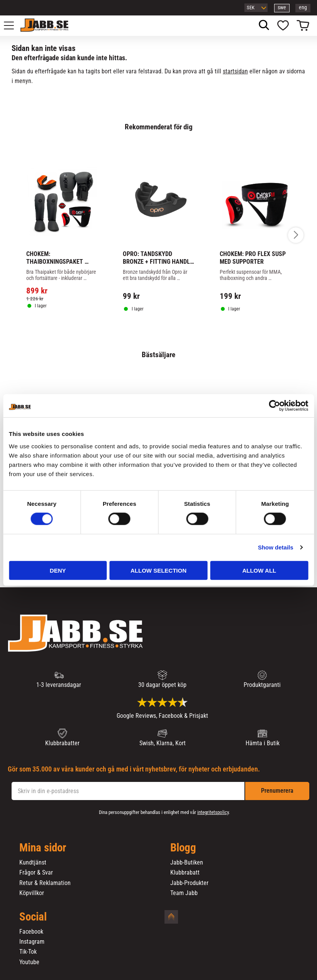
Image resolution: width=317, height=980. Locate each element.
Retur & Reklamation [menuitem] (45, 883)
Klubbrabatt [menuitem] (185, 873)
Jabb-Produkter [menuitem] (189, 883)
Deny (58, 570)
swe (282, 8)
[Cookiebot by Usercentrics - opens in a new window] (274, 406)
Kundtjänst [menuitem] (33, 863)
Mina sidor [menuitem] (43, 848)
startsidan (235, 71)
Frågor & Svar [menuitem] (36, 873)
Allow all (259, 570)
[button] (13, 25)
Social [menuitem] (33, 917)
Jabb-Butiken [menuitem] (187, 863)
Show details (276, 547)
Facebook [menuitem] (31, 932)
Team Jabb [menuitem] (184, 893)
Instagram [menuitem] (32, 942)
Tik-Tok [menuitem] (28, 952)
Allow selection (158, 570)
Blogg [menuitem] (183, 848)
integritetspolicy (213, 812)
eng (303, 8)
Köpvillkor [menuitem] (32, 893)
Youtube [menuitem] (29, 962)
